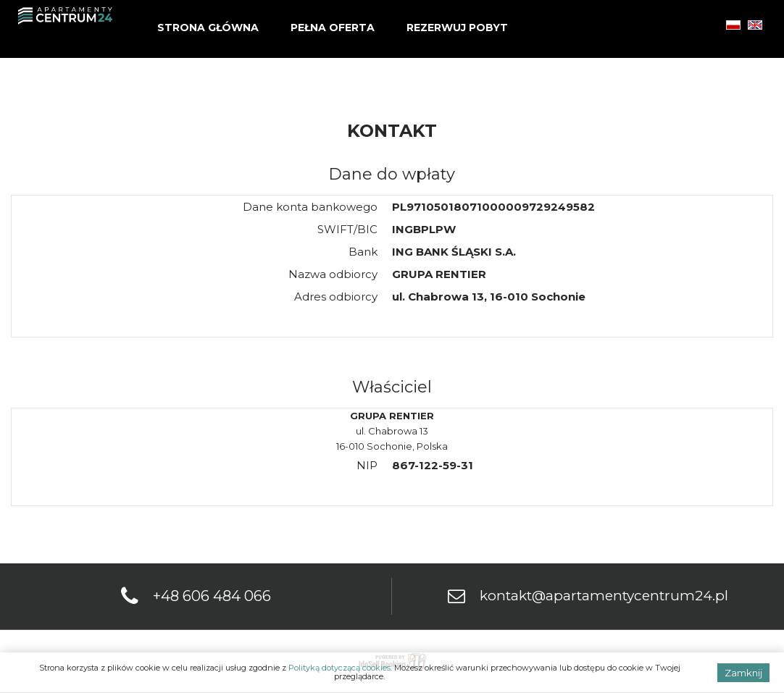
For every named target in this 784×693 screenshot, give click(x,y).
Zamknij (743, 673)
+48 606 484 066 (212, 596)
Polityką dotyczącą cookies (339, 668)
